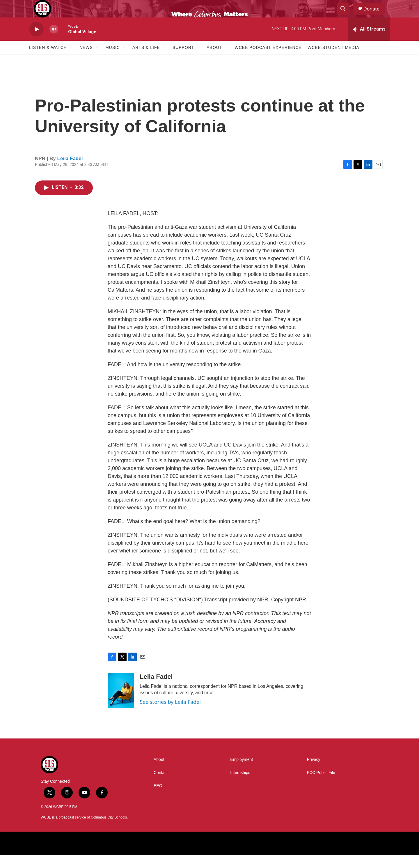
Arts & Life (146, 61)
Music (113, 61)
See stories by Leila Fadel (170, 715)
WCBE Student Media (333, 61)
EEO (158, 799)
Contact (161, 786)
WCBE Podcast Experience (268, 61)
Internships (240, 786)
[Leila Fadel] (121, 704)
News (86, 61)
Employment (242, 773)
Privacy (314, 773)
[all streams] (369, 42)
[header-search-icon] (346, 15)
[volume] (54, 42)
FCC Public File (321, 786)
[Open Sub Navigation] (71, 61)
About (214, 61)
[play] (36, 42)
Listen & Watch (48, 61)
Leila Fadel (70, 172)
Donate (375, 15)
